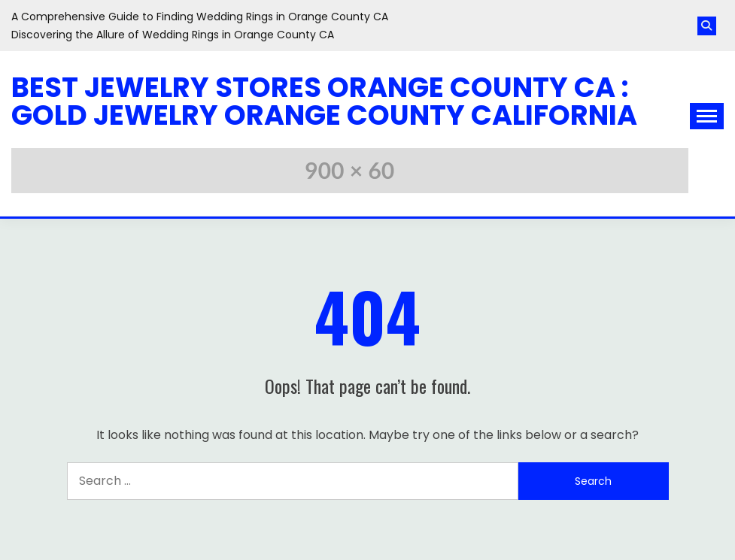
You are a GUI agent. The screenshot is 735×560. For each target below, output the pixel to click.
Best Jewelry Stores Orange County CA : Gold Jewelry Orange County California (324, 101)
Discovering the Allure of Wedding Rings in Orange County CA (173, 35)
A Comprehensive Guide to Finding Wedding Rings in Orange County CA (200, 17)
